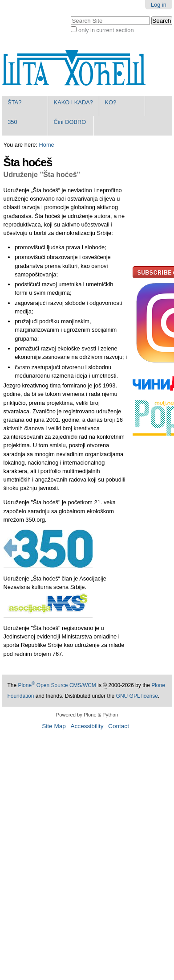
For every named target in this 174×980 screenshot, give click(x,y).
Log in (159, 5)
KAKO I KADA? (73, 102)
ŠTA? (14, 102)
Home (47, 145)
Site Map (54, 726)
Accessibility (87, 726)
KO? (110, 102)
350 (12, 122)
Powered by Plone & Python (87, 715)
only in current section (106, 30)
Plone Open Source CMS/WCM (57, 685)
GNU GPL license (137, 696)
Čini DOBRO (70, 122)
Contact (119, 726)
